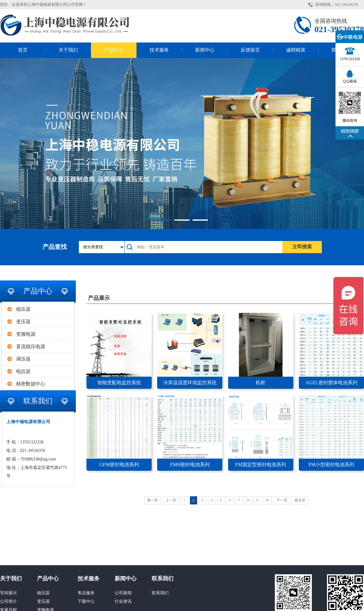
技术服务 (159, 50)
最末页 (300, 500)
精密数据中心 (31, 384)
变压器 (23, 322)
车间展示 (8, 593)
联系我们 (163, 579)
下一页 (282, 500)
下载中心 (86, 601)
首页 (23, 50)
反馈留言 (250, 50)
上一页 (171, 500)
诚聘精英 (296, 50)
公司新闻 (123, 593)
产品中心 (114, 50)
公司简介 (8, 601)
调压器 (23, 359)
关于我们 (68, 50)
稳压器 (23, 309)
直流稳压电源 (31, 346)
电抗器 (23, 371)
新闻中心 (205, 50)
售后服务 (86, 593)
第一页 (153, 500)
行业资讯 (123, 601)
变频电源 (26, 334)
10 (267, 500)
